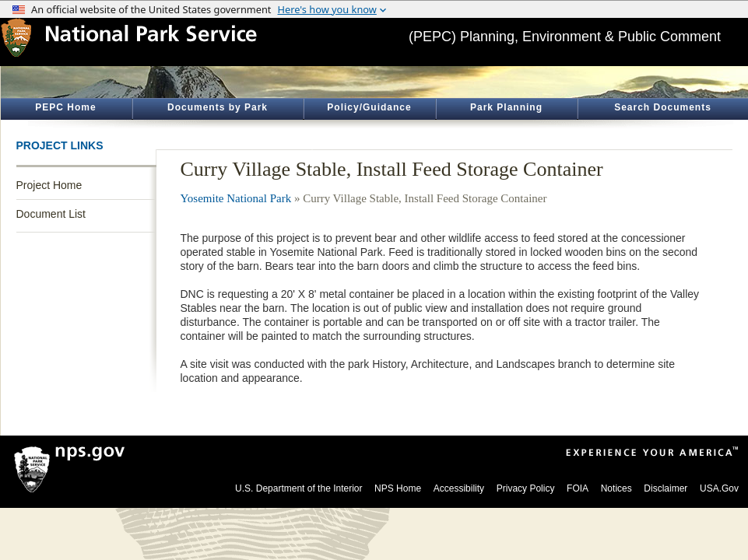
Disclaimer (665, 488)
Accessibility (459, 488)
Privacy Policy (526, 488)
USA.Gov (719, 488)
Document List (51, 214)
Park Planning (506, 107)
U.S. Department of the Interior (298, 488)
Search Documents (663, 107)
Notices (616, 488)
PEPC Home (65, 107)
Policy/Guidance (369, 107)
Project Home (49, 185)
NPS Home (398, 488)
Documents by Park (218, 107)
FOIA (578, 488)
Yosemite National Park (236, 198)
